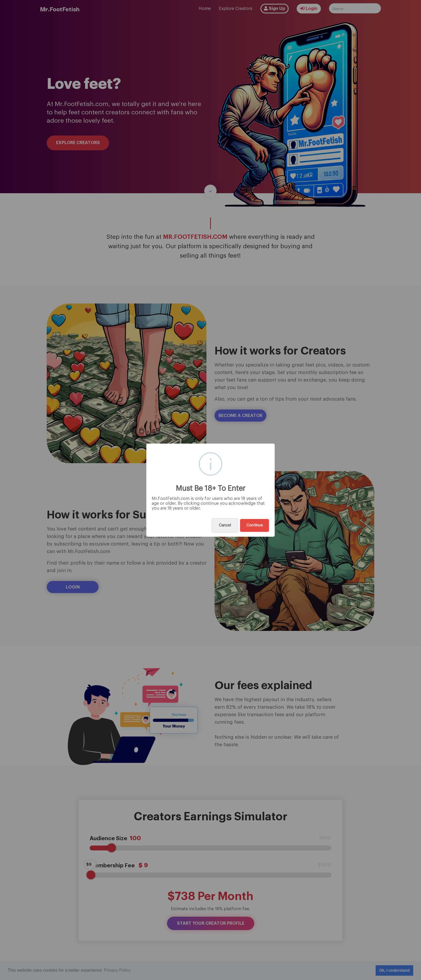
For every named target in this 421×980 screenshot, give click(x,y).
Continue (255, 525)
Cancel (225, 525)
